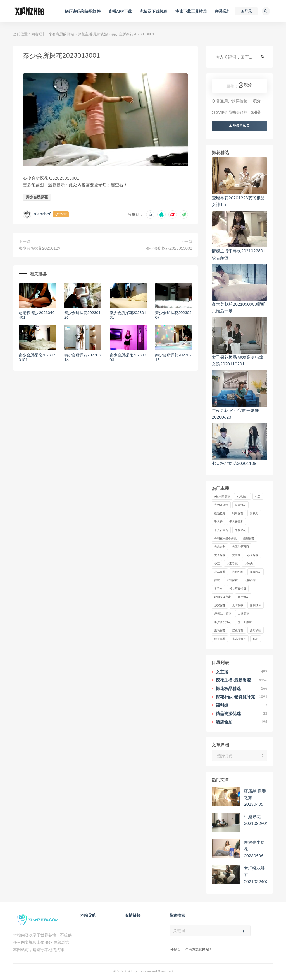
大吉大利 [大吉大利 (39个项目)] (220, 547)
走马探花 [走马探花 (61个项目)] (220, 630)
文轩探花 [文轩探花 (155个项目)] (232, 580)
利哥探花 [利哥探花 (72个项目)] (238, 513)
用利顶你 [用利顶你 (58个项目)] (256, 605)
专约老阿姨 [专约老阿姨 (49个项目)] (221, 505)
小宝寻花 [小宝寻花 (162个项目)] (232, 563)
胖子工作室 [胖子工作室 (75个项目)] (245, 622)
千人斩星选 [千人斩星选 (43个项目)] (221, 530)
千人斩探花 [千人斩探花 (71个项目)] (236, 522)
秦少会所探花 (37, 197)
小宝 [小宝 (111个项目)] (217, 563)
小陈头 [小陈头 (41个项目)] (249, 563)
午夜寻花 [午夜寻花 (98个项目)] (240, 530)
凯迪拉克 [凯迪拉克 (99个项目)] (220, 513)
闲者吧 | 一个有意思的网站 (53, 34)
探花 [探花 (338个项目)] (217, 580)
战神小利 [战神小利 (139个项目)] (238, 572)
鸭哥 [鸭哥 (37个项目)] (256, 639)
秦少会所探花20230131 (128, 315)
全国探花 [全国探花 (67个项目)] (240, 505)
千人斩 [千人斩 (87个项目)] (218, 522)
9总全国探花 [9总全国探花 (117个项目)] (222, 496)
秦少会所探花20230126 (82, 315)
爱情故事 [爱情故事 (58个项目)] (238, 605)
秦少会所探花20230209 (173, 315)
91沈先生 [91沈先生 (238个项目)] (242, 496)
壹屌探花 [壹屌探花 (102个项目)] (249, 538)
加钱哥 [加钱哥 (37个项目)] (254, 513)
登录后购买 (240, 126)
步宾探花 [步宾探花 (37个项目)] (220, 605)
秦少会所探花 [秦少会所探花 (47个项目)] (223, 622)
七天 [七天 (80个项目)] (258, 496)
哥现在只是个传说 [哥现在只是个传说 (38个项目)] (225, 538)
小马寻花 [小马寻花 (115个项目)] (220, 572)
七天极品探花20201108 (234, 463)
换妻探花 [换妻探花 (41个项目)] (256, 572)
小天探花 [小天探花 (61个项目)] (253, 555)
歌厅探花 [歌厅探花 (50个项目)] (243, 597)
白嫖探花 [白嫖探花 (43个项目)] (243, 614)
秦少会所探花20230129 (40, 248)
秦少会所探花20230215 (173, 357)
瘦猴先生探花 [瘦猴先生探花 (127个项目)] (223, 614)
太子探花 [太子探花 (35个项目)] (220, 555)
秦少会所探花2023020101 (37, 357)
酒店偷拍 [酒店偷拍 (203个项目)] (256, 630)
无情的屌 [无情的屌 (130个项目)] (250, 580)
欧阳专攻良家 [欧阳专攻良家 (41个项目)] (223, 597)
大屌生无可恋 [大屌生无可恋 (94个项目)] (240, 547)
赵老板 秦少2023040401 (37, 315)
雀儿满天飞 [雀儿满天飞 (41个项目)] (239, 639)
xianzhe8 (43, 213)
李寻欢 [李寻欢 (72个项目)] (218, 588)
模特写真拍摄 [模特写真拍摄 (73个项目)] (238, 588)
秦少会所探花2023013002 (169, 248)
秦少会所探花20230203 (128, 357)
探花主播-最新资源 (93, 34)
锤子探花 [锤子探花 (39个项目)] (220, 639)
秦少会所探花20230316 (82, 357)
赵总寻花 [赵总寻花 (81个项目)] (238, 630)
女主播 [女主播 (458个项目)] (236, 555)
